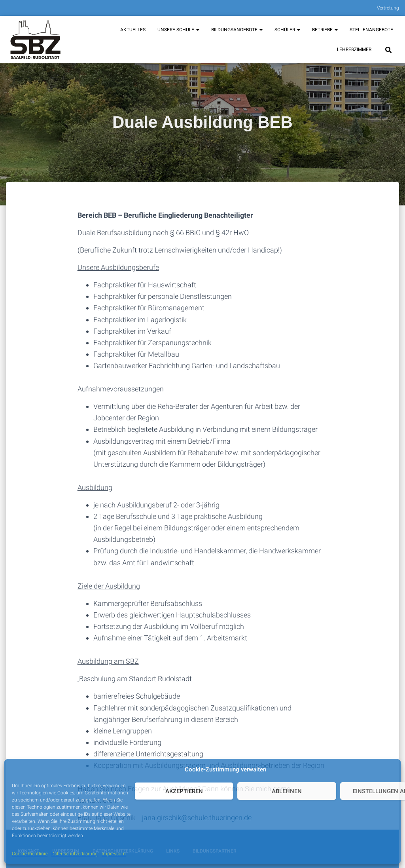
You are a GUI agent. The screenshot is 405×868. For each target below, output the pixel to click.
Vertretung (388, 8)
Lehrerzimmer (354, 49)
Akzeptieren (184, 791)
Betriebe (325, 30)
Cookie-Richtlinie (30, 854)
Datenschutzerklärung (75, 854)
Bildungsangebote (237, 30)
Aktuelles (133, 30)
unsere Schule (178, 30)
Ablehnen (287, 791)
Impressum (114, 854)
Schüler (287, 30)
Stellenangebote (371, 30)
